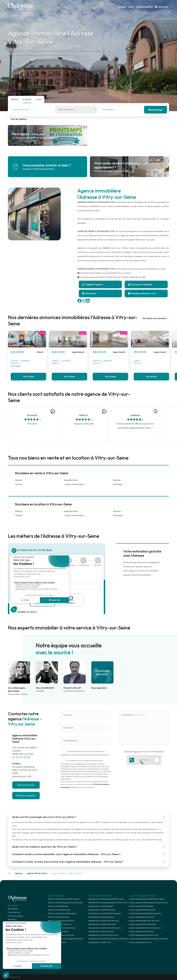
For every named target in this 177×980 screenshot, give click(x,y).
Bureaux (117, 480)
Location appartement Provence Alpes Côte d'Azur (148, 939)
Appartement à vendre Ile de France (102, 924)
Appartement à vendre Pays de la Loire (103, 935)
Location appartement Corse (140, 942)
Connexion (161, 7)
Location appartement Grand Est (142, 917)
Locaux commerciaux (74, 484)
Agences (19, 873)
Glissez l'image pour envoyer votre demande (144, 752)
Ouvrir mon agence (15, 916)
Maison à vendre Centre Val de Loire (62, 928)
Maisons (19, 480)
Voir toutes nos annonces (156, 318)
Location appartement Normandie (142, 910)
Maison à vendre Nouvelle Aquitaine (62, 913)
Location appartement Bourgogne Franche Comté (148, 903)
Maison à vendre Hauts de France (61, 921)
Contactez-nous (14, 912)
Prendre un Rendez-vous (142, 293)
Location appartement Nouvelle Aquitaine (145, 913)
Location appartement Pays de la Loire (144, 935)
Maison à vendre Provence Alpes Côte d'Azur (66, 939)
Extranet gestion (144, 7)
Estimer (15, 99)
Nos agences (13, 909)
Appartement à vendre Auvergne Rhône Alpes (106, 899)
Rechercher (156, 110)
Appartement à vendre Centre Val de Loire (104, 928)
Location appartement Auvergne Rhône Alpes (147, 899)
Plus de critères (20, 119)
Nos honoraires (26, 785)
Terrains (19, 484)
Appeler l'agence (93, 284)
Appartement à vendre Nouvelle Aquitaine (105, 913)
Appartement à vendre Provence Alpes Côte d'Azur (108, 939)
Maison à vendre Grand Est (59, 917)
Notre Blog (12, 920)
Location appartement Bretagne (141, 906)
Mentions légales (26, 796)
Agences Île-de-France (37, 873)
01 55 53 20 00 (21, 757)
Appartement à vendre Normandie (102, 910)
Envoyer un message (140, 284)
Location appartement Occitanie (141, 932)
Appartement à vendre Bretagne (101, 906)
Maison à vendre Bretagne (58, 906)
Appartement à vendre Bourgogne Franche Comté (108, 903)
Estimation (89, 293)
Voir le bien (28, 376)
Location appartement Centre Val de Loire (145, 928)
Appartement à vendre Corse (100, 942)
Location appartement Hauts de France (144, 921)
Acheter (122, 7)
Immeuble (118, 484)
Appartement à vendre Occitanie (101, 932)
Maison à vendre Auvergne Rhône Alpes (64, 899)
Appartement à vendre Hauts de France (104, 921)
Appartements (71, 480)
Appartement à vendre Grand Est (101, 917)
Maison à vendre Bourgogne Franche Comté (65, 903)
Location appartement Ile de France (142, 924)
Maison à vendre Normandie (59, 910)
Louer (131, 7)
